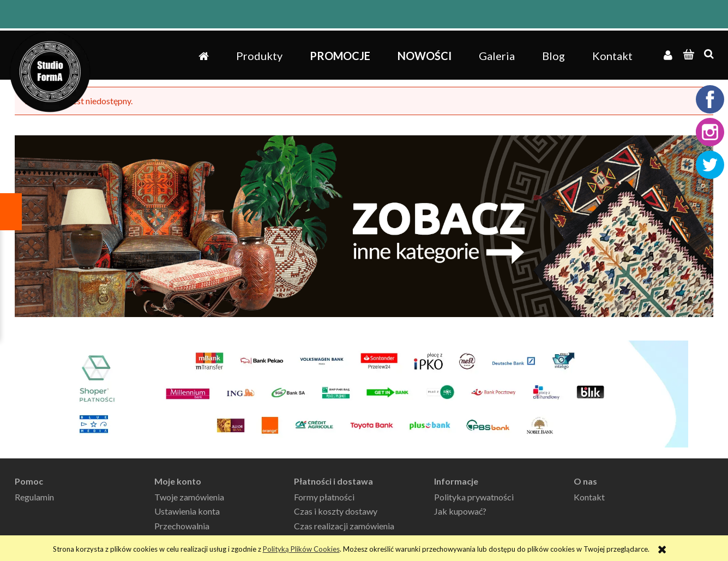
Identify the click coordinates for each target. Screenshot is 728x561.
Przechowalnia (182, 526)
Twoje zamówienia (189, 497)
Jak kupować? (460, 511)
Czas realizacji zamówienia (344, 526)
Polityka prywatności (474, 497)
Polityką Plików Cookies (301, 549)
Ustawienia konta (187, 511)
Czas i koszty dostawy (336, 511)
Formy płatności (324, 497)
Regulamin (34, 497)
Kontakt (589, 497)
